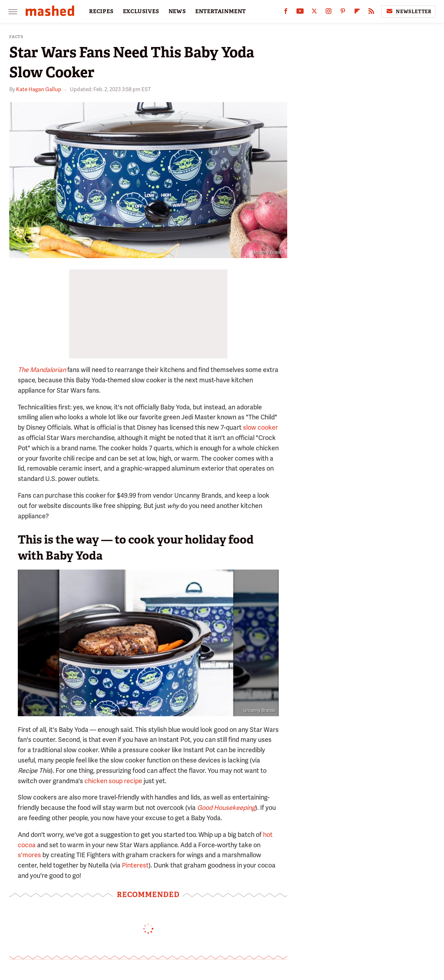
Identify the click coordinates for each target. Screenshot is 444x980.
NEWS (177, 11)
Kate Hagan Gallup (39, 89)
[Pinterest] (343, 13)
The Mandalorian (42, 370)
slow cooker (260, 427)
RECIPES (101, 11)
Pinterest (135, 865)
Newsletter (408, 11)
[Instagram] (329, 13)
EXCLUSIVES (141, 11)
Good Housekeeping (226, 808)
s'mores (29, 855)
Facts (16, 37)
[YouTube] (300, 13)
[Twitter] (314, 13)
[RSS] (371, 13)
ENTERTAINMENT (221, 11)
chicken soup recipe (113, 781)
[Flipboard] (357, 13)
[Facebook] (286, 13)
